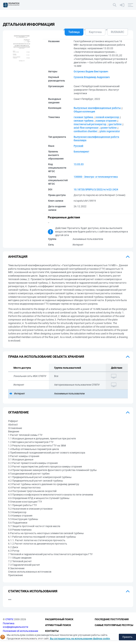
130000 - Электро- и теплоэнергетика (96, 177)
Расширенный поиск (59, 619)
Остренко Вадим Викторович (91, 71)
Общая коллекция (84, 111)
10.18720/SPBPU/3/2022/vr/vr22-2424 (96, 189)
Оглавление (18, 412)
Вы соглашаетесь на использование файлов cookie (80, 639)
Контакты (52, 631)
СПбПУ (9, 619)
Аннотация (18, 257)
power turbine (109, 128)
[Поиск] (115, 5)
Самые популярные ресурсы (114, 625)
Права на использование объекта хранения (46, 357)
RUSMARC (117, 32)
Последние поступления (112, 619)
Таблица (74, 32)
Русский (78, 146)
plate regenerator (110, 131)
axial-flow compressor (86, 128)
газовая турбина (83, 117)
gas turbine (115, 124)
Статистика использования (33, 591)
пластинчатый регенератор (90, 124)
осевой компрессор (107, 117)
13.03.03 (79, 164)
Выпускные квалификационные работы (97, 108)
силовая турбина (84, 121)
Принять (127, 637)
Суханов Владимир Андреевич (92, 77)
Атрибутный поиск (58, 625)
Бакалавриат (81, 152)
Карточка (95, 32)
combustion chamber (86, 131)
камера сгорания (106, 121)
